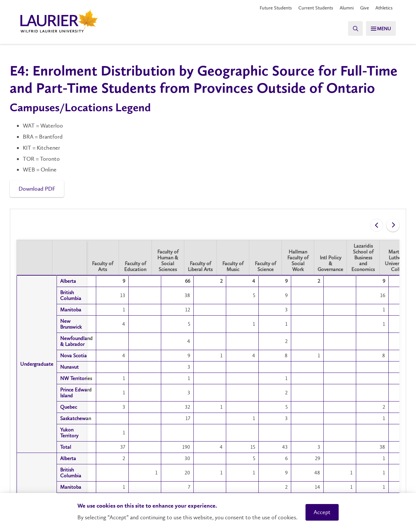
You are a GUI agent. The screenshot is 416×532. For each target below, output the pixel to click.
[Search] (351, 28)
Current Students (310, 8)
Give (362, 8)
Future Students (268, 8)
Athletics (383, 8)
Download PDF (37, 189)
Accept (322, 512)
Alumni (343, 8)
